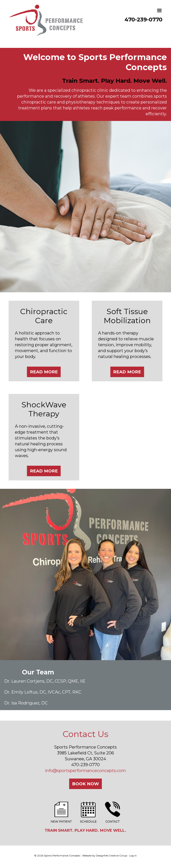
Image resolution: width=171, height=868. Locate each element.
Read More (44, 372)
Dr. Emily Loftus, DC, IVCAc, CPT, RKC (43, 692)
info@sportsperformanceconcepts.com (85, 771)
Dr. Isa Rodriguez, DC (26, 703)
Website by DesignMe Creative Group (105, 856)
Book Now (85, 784)
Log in (133, 856)
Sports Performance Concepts (46, 25)
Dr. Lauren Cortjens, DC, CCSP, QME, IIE (45, 681)
